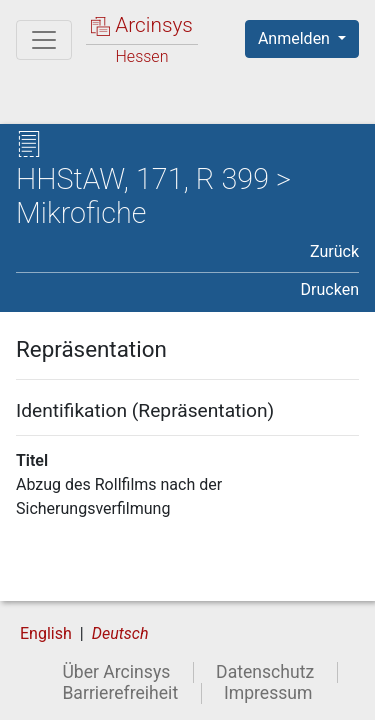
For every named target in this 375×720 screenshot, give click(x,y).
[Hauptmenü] (44, 40)
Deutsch (120, 633)
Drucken (330, 289)
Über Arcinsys (116, 672)
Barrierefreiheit (120, 693)
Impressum (268, 693)
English (46, 633)
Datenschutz (265, 672)
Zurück (334, 251)
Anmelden (296, 38)
